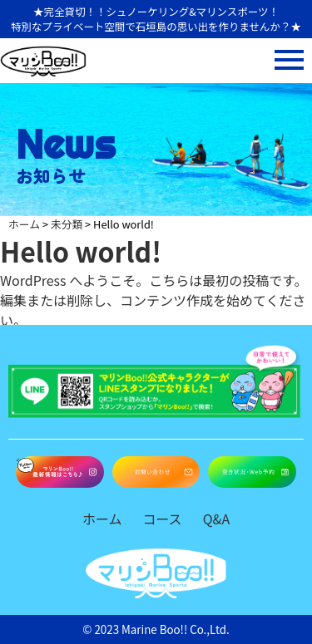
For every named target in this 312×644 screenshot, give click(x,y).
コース (162, 519)
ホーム (102, 519)
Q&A (216, 519)
